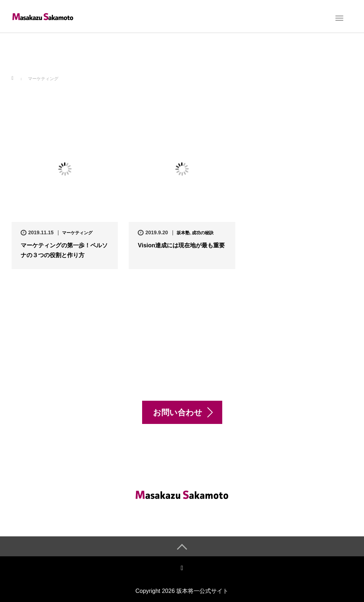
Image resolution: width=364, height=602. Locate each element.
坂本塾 (183, 233)
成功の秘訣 (203, 233)
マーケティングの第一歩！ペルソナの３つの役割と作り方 (64, 250)
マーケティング (77, 233)
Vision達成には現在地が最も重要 (181, 245)
